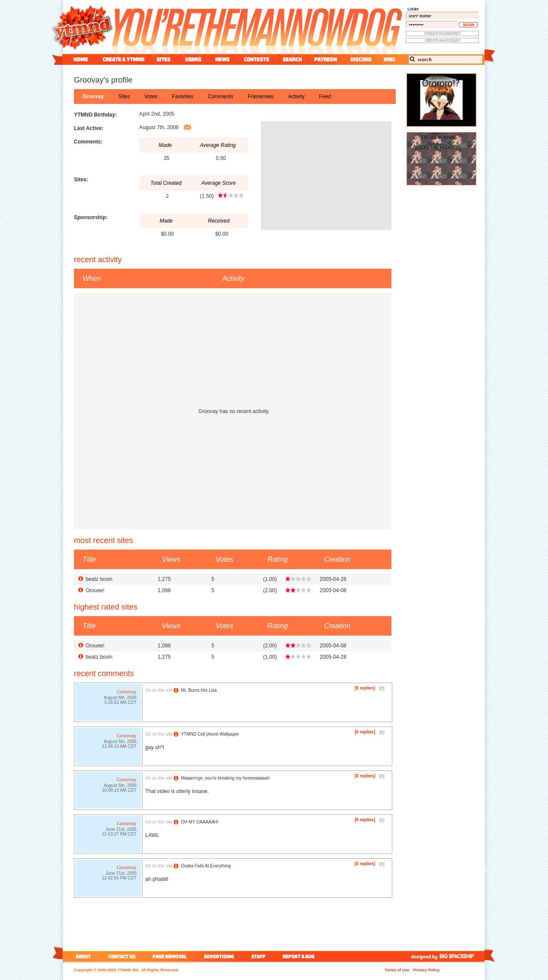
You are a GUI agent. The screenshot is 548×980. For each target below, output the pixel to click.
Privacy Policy (426, 970)
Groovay (93, 97)
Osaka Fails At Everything (206, 866)
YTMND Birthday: (95, 115)
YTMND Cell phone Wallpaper (210, 734)
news (222, 59)
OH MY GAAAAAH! (200, 822)
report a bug (301, 956)
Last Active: (89, 128)
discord (360, 59)
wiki (389, 59)
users (193, 59)
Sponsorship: (91, 217)
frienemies (261, 97)
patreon (326, 59)
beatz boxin (99, 579)
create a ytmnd (124, 59)
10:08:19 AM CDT (119, 791)
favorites (182, 97)
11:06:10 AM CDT (119, 747)
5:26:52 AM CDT (120, 703)
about (82, 956)
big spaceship (461, 956)
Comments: (88, 142)
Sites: (81, 180)
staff (259, 956)
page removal (169, 956)
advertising (219, 956)
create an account (442, 40)
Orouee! (95, 590)
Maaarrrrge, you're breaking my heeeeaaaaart (225, 778)
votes (151, 97)
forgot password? (443, 33)
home (81, 59)
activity (296, 97)
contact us (122, 956)
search (292, 59)
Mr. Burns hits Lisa (199, 690)
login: (413, 9)
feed (325, 97)
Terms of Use (397, 970)
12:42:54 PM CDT (119, 879)
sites (163, 59)
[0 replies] (365, 688)
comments (221, 97)
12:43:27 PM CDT (119, 835)
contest (257, 59)
